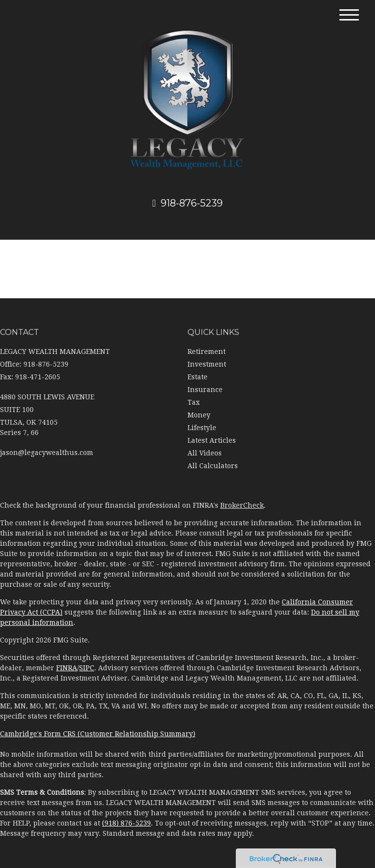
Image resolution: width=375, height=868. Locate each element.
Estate (198, 377)
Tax (194, 402)
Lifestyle (202, 428)
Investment (207, 364)
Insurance (205, 390)
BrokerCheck (242, 505)
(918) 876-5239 (126, 823)
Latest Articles (212, 440)
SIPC (87, 668)
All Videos (205, 453)
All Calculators (213, 466)
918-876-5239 (187, 203)
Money (199, 415)
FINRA (67, 668)
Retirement (207, 351)
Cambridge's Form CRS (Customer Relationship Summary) (98, 734)
